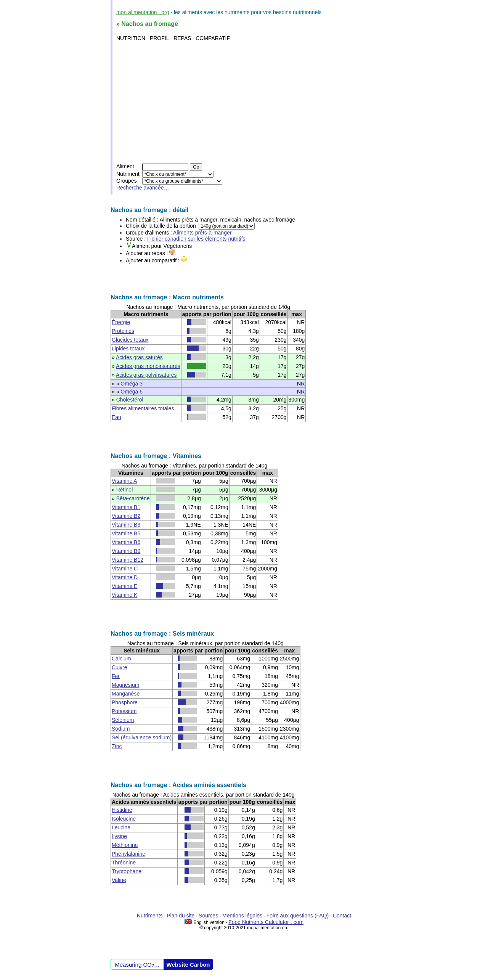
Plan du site (181, 916)
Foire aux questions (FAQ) (298, 916)
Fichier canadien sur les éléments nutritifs (196, 239)
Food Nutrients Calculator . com (266, 922)
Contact (342, 916)
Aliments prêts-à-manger (202, 233)
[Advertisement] (245, 102)
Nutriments (150, 916)
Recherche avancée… (143, 188)
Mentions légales (242, 916)
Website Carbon (188, 965)
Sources (208, 916)
